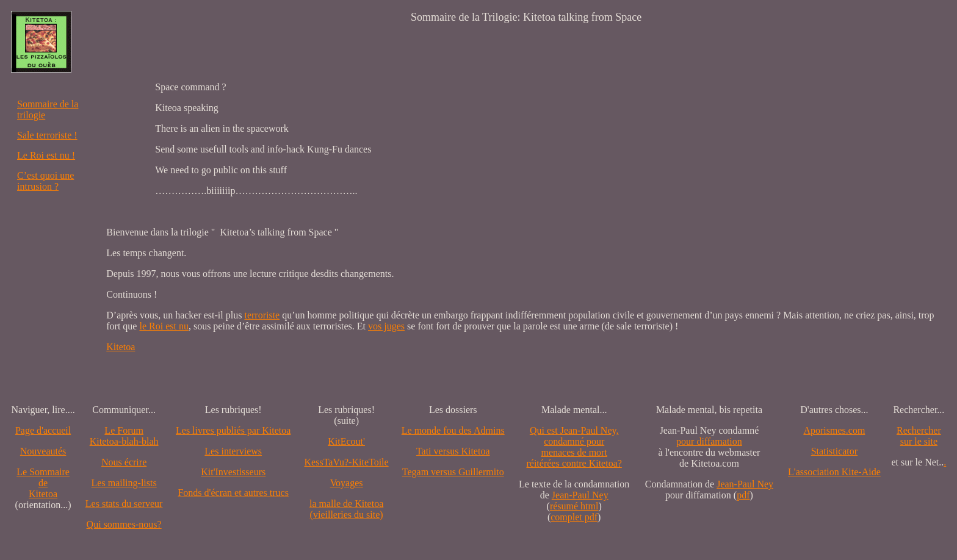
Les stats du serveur (124, 504)
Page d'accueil (43, 430)
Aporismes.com (834, 430)
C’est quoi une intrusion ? (45, 181)
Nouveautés (43, 451)
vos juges (386, 326)
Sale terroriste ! (47, 135)
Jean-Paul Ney (580, 495)
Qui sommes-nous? (124, 524)
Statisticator (834, 451)
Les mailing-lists (124, 483)
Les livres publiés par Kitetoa (233, 430)
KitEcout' (346, 441)
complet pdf (574, 517)
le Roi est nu (164, 326)
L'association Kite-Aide (834, 472)
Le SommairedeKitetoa (43, 483)
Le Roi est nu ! (46, 155)
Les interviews (233, 451)
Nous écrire (124, 462)
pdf (743, 495)
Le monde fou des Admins (453, 430)
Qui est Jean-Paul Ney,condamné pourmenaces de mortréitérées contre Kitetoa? (574, 447)
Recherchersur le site (919, 436)
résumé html (574, 506)
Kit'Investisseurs (233, 472)
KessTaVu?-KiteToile (347, 462)
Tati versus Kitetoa (453, 451)
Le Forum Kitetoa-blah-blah (124, 436)
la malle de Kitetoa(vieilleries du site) (346, 509)
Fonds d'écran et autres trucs (233, 493)
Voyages (347, 483)
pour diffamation (709, 441)
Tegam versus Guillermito (453, 472)
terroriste (262, 315)
